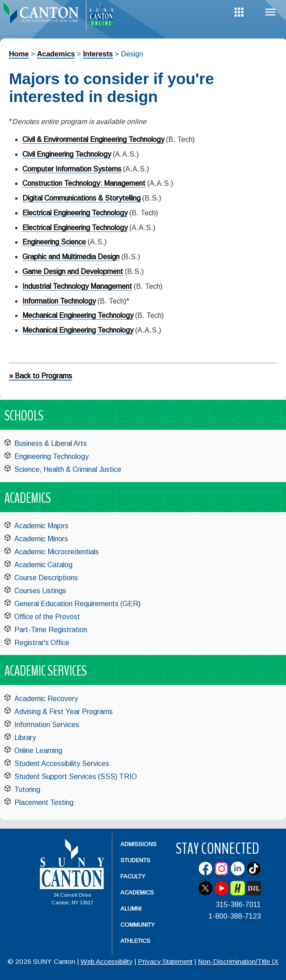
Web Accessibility (107, 961)
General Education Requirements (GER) (77, 604)
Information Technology (59, 301)
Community (138, 925)
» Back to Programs (41, 376)
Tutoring (27, 790)
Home (19, 54)
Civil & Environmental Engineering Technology (93, 139)
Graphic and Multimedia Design (71, 257)
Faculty (133, 876)
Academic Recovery (46, 699)
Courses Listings (40, 591)
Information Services (47, 725)
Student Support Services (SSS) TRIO (76, 777)
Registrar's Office (42, 643)
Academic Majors (41, 526)
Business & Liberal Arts (51, 443)
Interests (98, 54)
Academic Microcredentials (57, 552)
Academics (56, 54)
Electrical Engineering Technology (75, 213)
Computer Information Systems (72, 169)
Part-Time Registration (51, 630)
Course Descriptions (46, 578)
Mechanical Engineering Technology (78, 315)
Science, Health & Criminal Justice (68, 469)
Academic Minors (41, 539)
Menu (270, 12)
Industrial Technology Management (77, 286)
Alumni (131, 909)
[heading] (43, 16)
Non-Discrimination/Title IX (238, 961)
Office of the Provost (47, 617)
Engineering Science (54, 242)
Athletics (135, 941)
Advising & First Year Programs (64, 712)
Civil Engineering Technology (67, 154)
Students (135, 860)
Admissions (139, 844)
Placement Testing (44, 802)
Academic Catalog (43, 565)
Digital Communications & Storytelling (81, 198)
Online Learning (38, 751)
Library (25, 738)
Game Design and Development (73, 272)
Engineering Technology (51, 456)
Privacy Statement (165, 961)
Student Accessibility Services (62, 764)
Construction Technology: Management (84, 183)
